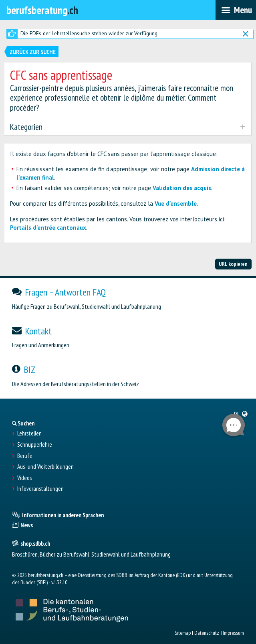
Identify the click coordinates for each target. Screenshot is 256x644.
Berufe (25, 456)
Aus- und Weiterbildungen (45, 467)
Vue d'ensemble (176, 204)
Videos (24, 478)
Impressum (233, 633)
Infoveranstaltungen (40, 489)
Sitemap (183, 633)
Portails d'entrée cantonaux (48, 228)
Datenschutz (207, 633)
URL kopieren (233, 264)
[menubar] (236, 10)
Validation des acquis (182, 188)
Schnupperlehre (35, 445)
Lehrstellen (29, 433)
